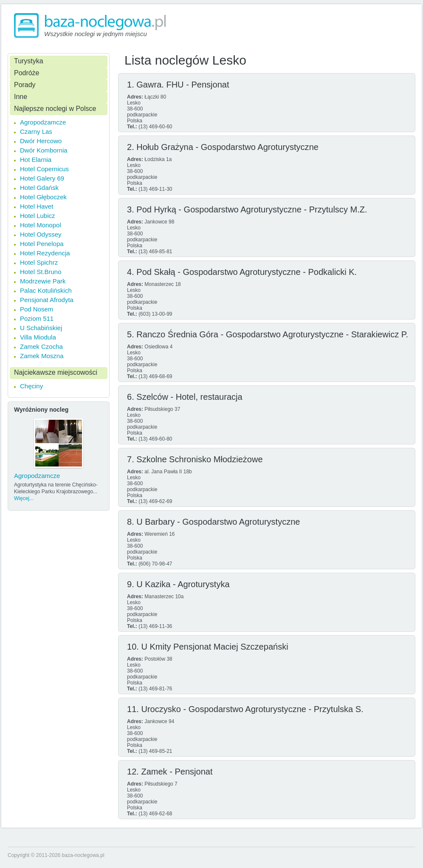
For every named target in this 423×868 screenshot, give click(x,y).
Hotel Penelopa (42, 244)
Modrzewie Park (43, 281)
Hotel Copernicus (44, 169)
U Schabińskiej (41, 328)
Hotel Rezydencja (45, 253)
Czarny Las (36, 131)
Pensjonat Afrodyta (47, 300)
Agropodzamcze (43, 122)
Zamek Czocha (41, 346)
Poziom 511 (37, 318)
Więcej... (24, 498)
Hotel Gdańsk (39, 188)
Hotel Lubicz (38, 216)
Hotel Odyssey (41, 234)
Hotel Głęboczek (43, 197)
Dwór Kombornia (44, 150)
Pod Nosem (37, 309)
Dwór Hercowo (41, 141)
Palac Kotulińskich (46, 290)
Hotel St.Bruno (41, 272)
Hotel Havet (37, 206)
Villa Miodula (38, 337)
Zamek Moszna (42, 356)
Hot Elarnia (36, 160)
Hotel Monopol (41, 225)
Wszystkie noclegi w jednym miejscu (96, 34)
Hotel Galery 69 (42, 178)
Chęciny (31, 386)
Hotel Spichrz (39, 262)
